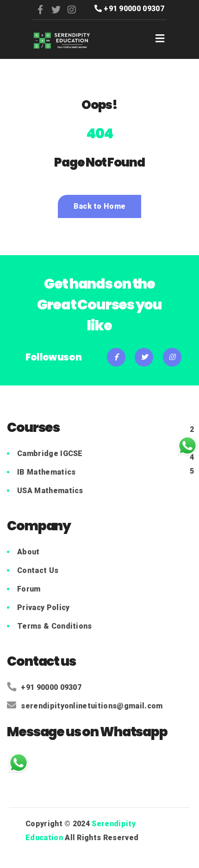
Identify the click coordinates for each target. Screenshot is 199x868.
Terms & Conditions (55, 626)
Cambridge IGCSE (50, 453)
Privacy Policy (43, 608)
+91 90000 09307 (129, 9)
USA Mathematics (50, 491)
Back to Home (100, 206)
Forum (29, 589)
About (28, 552)
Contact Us (38, 570)
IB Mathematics (46, 472)
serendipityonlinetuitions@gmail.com (85, 706)
